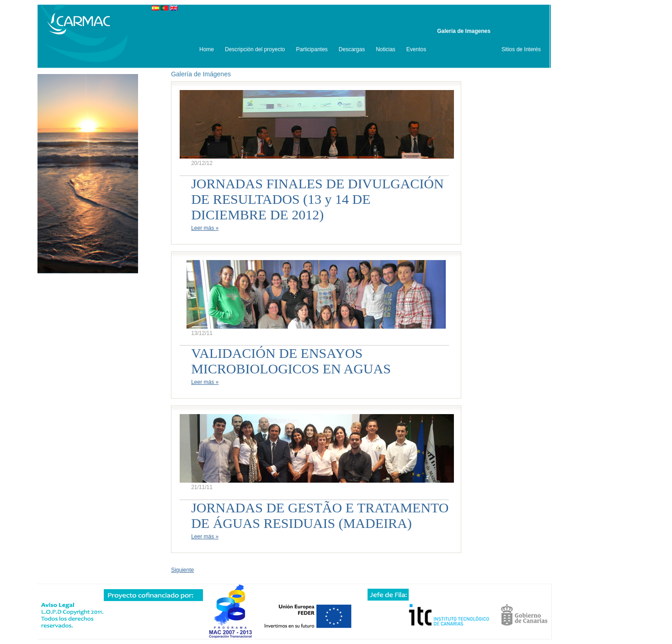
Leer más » (205, 228)
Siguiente (182, 570)
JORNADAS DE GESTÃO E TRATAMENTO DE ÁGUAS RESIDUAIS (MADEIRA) (320, 515)
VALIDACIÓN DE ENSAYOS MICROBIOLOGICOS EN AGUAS (291, 361)
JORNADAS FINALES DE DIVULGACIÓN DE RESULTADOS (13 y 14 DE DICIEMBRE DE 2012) (317, 199)
